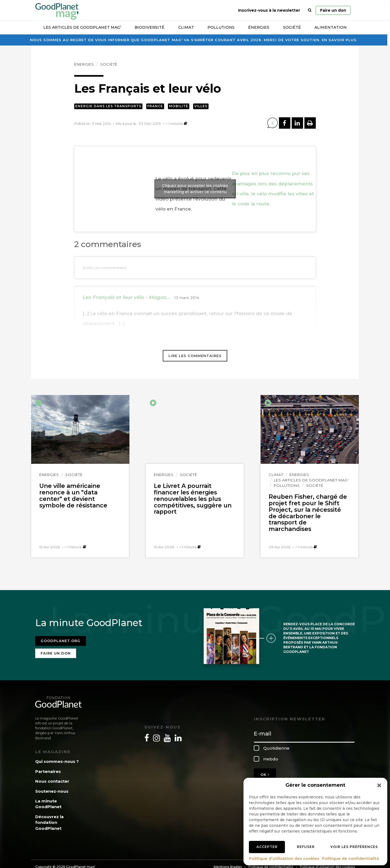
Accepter (267, 847)
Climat (186, 27)
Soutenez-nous (52, 791)
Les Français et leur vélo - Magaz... (126, 297)
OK (265, 774)
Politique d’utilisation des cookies (284, 859)
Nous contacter (52, 781)
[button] (379, 785)
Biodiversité (149, 27)
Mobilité (179, 106)
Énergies (259, 27)
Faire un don (333, 10)
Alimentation (331, 27)
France (155, 106)
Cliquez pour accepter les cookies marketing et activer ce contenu (195, 189)
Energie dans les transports (108, 106)
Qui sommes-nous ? (57, 761)
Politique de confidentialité (351, 859)
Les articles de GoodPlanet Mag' (311, 480)
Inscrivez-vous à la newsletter (269, 10)
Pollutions (221, 27)
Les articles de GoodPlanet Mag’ (82, 27)
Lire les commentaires (195, 356)
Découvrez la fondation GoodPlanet (49, 822)
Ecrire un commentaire (105, 268)
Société (292, 27)
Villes (201, 106)
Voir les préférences (354, 847)
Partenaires (48, 771)
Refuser (306, 847)
